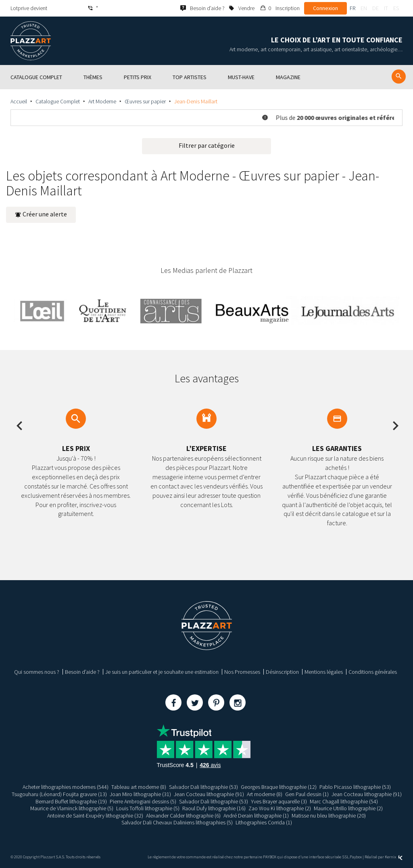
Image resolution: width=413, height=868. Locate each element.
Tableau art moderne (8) (139, 787)
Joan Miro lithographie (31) (140, 794)
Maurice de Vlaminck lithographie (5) (72, 808)
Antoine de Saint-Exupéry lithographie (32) (95, 816)
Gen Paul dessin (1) (307, 794)
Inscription (288, 8)
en (364, 8)
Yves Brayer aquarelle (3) (279, 801)
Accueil (19, 101)
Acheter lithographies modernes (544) (66, 787)
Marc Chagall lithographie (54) (344, 801)
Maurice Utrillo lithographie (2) (348, 808)
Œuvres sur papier (145, 101)
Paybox (356, 857)
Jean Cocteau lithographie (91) (209, 794)
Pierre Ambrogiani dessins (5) (143, 801)
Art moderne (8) (265, 794)
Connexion (325, 8)
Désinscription (282, 672)
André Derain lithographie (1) (256, 816)
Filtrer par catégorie (207, 145)
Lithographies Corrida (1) (264, 822)
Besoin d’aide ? (82, 672)
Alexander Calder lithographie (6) (183, 816)
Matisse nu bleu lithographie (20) (329, 816)
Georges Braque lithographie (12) (279, 787)
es (396, 8)
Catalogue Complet (58, 101)
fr (353, 8)
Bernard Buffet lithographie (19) (71, 801)
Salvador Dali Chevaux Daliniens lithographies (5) (177, 822)
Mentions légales (324, 672)
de (375, 8)
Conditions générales (373, 672)
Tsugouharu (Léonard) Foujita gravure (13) (59, 794)
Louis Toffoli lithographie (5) (148, 808)
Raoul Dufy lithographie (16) (214, 808)
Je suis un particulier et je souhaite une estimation (162, 672)
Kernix (394, 857)
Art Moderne (102, 101)
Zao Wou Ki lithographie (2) (280, 808)
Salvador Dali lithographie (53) (203, 787)
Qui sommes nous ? (37, 672)
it (386, 8)
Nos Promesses (242, 672)
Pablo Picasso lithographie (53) (355, 787)
